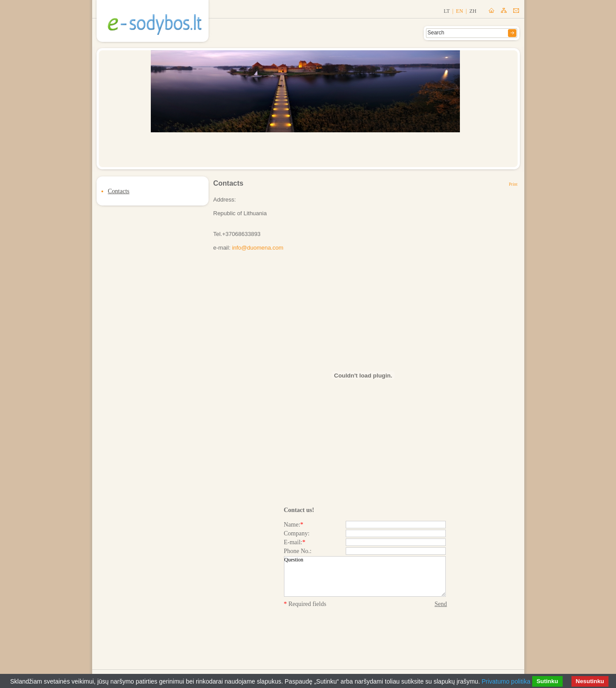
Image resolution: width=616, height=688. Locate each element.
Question (365, 576)
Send (441, 604)
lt (446, 11)
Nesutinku (590, 681)
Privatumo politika (506, 681)
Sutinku (547, 681)
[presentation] (366, 629)
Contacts (119, 191)
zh (473, 11)
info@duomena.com (258, 248)
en (459, 11)
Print (513, 184)
